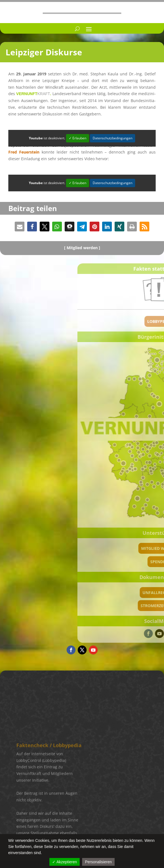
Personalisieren (98, 862)
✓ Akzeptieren (65, 862)
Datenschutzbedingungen (113, 138)
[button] (20, 227)
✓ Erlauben (78, 138)
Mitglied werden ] (83, 248)
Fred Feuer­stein (24, 152)
